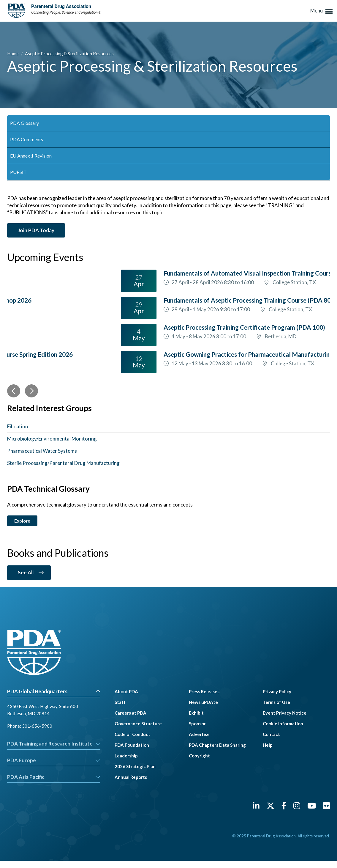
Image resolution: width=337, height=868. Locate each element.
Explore (22, 521)
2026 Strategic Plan (135, 766)
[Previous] (14, 391)
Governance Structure (138, 724)
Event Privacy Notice (285, 713)
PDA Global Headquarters (54, 691)
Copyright (199, 756)
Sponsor (197, 724)
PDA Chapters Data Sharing (217, 745)
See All (26, 572)
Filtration (18, 426)
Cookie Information (283, 724)
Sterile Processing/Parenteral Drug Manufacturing (63, 463)
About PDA (126, 691)
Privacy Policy (277, 691)
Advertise (199, 734)
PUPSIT (18, 172)
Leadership (126, 756)
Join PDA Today (36, 230)
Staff (120, 702)
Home (13, 54)
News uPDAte (203, 702)
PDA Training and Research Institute (54, 744)
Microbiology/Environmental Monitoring (52, 439)
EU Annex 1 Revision (31, 156)
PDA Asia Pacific (54, 777)
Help (268, 745)
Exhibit (196, 713)
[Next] (31, 391)
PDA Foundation (132, 745)
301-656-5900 (37, 726)
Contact (271, 734)
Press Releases (204, 691)
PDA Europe (54, 760)
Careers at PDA (130, 713)
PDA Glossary (24, 123)
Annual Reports (131, 777)
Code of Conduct (132, 734)
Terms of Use (276, 702)
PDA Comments (27, 139)
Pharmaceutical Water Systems (42, 451)
